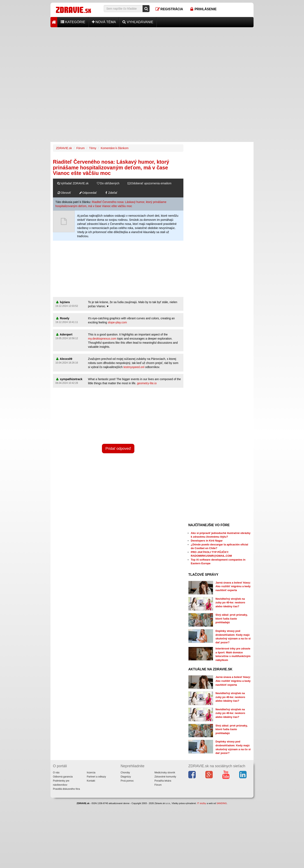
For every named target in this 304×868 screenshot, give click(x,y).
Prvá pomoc (127, 781)
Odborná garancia (63, 777)
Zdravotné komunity (165, 777)
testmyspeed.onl (134, 367)
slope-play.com (117, 322)
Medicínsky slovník (165, 773)
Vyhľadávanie (138, 22)
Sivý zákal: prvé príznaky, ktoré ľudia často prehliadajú (232, 619)
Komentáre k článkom (115, 148)
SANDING (222, 803)
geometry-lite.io (147, 383)
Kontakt (91, 781)
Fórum (80, 148)
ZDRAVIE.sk (64, 148)
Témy (93, 148)
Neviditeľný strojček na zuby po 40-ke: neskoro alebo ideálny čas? (230, 603)
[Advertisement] (152, 56)
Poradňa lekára (163, 781)
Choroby (125, 773)
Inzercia (91, 773)
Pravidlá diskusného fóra (66, 789)
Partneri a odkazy (96, 777)
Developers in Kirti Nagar (207, 541)
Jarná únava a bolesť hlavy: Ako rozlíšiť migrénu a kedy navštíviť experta (233, 586)
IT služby (202, 803)
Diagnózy (126, 777)
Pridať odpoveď (118, 449)
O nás (56, 773)
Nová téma (104, 22)
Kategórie (73, 22)
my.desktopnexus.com (102, 339)
